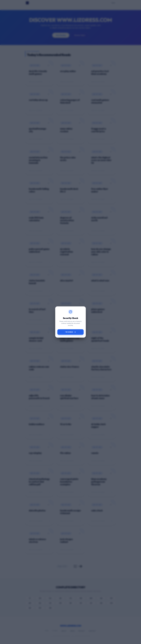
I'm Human (70, 332)
